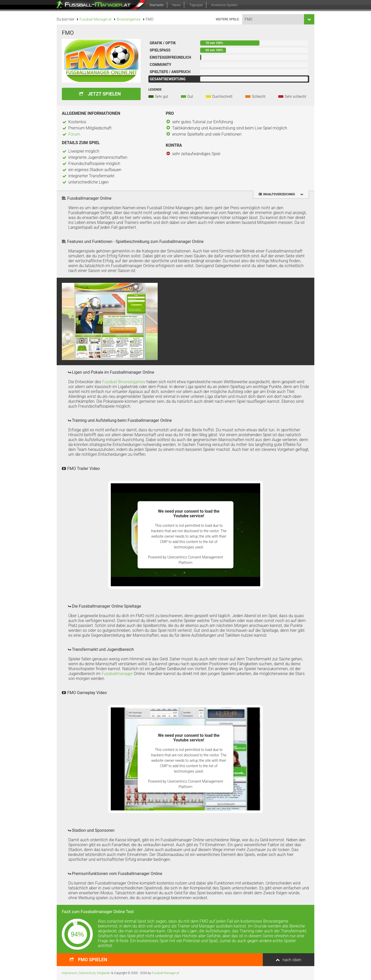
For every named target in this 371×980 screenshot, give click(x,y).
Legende (155, 90)
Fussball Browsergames (124, 382)
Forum (74, 134)
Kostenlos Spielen (225, 5)
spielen (93, 960)
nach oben (292, 960)
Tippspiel (196, 5)
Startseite (157, 5)
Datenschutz (87, 973)
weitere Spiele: (228, 19)
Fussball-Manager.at (165, 973)
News (176, 5)
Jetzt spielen (104, 94)
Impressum (70, 973)
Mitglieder (104, 973)
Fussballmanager (117, 674)
